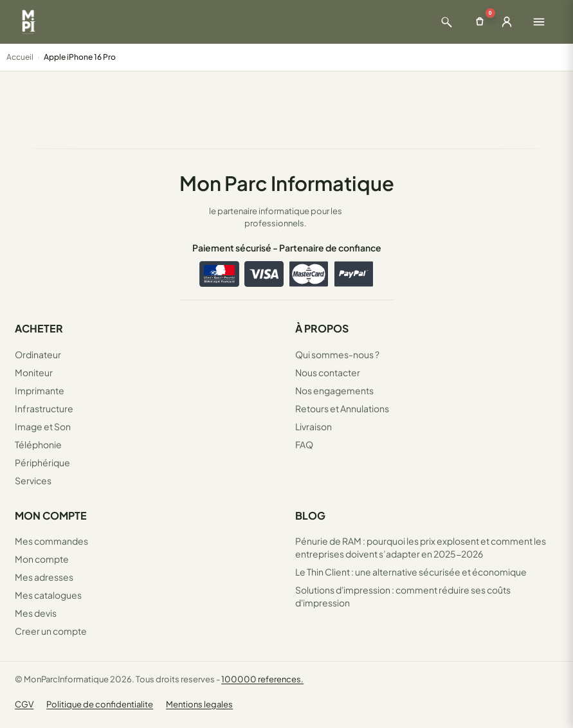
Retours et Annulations (342, 408)
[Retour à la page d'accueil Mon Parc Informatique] (28, 22)
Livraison (314, 426)
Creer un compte (51, 631)
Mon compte (42, 559)
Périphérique (42, 462)
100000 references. (262, 679)
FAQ (304, 444)
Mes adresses (44, 577)
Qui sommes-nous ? (337, 354)
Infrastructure (44, 408)
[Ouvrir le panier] (480, 22)
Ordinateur (38, 354)
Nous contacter (328, 372)
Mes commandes (51, 541)
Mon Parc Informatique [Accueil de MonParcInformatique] (287, 183)
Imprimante (40, 390)
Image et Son (43, 426)
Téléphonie (38, 444)
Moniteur (34, 372)
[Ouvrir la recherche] (446, 22)
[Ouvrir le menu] (539, 22)
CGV (24, 704)
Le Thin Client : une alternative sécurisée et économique (411, 572)
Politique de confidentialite (100, 704)
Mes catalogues (48, 595)
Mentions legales (199, 704)
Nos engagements (334, 390)
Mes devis (36, 613)
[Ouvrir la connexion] (507, 22)
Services (33, 480)
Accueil (20, 57)
